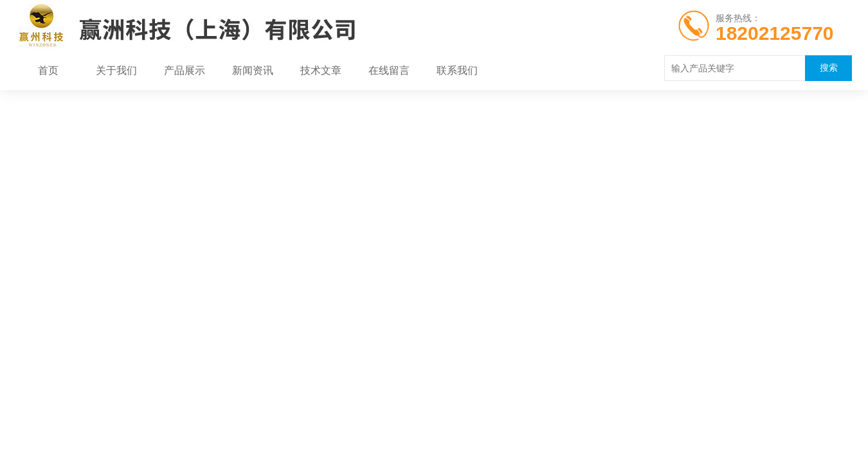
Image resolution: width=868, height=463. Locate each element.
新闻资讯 (253, 71)
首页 (48, 71)
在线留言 (389, 71)
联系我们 (457, 71)
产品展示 (185, 71)
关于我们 (116, 71)
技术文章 (321, 71)
